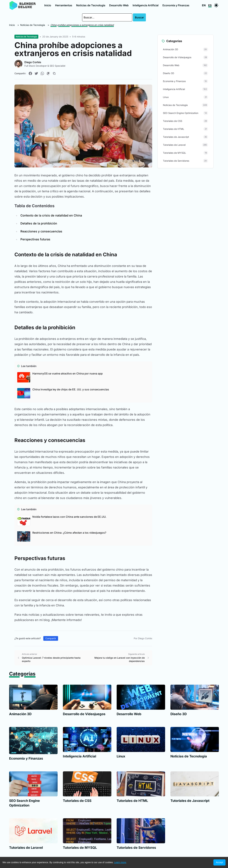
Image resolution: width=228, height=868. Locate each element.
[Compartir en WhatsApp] (42, 73)
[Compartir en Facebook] (30, 73)
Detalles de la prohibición (39, 223)
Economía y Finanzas (176, 5)
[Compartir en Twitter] (36, 73)
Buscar (139, 17)
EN (204, 5)
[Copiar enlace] (54, 73)
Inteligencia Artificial (146, 5)
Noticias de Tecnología (91, 5)
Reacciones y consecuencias (41, 231)
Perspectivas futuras (35, 239)
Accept (219, 862)
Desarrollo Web (119, 5)
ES (210, 5)
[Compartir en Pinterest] (48, 73)
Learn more (120, 862)
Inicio (48, 5)
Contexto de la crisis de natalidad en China (51, 215)
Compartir (51, 638)
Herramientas (64, 5)
